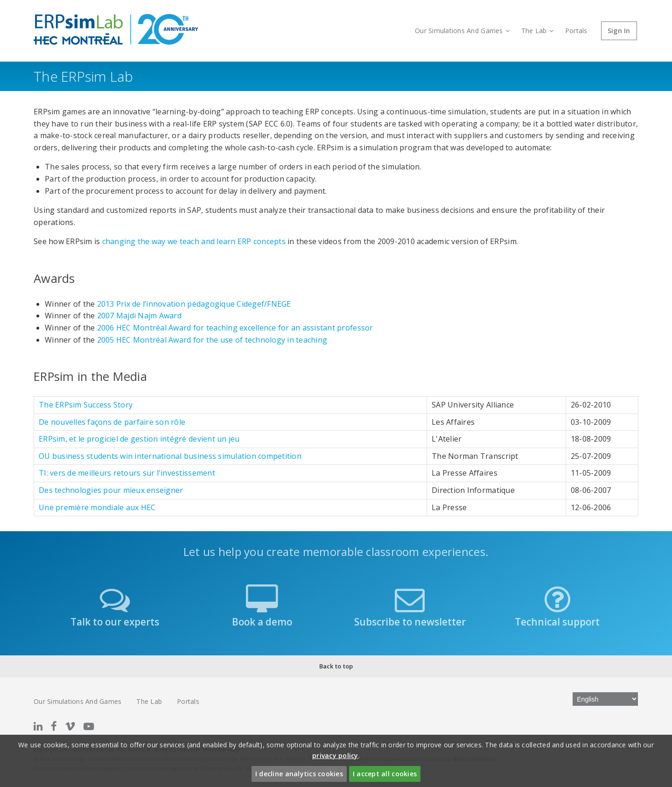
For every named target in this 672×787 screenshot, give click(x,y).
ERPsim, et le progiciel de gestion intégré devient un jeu (139, 439)
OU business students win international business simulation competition (170, 456)
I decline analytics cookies (299, 774)
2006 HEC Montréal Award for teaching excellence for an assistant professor (235, 328)
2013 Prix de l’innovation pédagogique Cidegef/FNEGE (194, 304)
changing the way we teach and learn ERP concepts (194, 241)
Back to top (336, 666)
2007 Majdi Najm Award (139, 316)
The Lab (537, 31)
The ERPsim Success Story (86, 405)
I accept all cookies (385, 774)
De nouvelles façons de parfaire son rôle (112, 422)
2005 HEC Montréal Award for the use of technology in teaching (212, 340)
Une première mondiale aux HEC (97, 507)
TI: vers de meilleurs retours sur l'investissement (127, 473)
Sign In (619, 31)
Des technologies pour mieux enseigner (111, 490)
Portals (576, 31)
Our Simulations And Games (462, 31)
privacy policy (335, 755)
